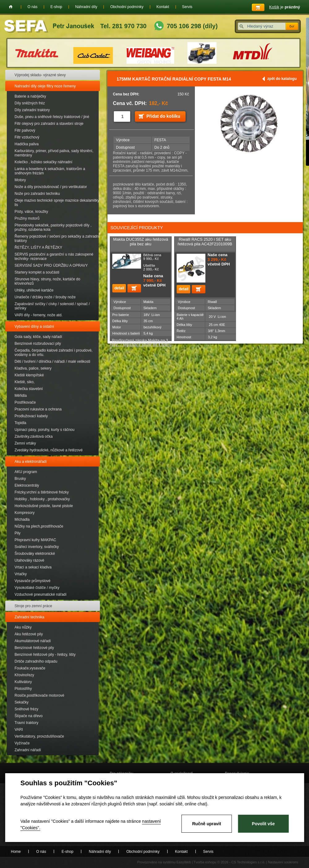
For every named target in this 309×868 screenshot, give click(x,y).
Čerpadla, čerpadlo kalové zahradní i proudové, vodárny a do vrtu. (54, 353)
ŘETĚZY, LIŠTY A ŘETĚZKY (38, 248)
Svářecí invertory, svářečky (37, 547)
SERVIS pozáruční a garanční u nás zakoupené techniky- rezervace (54, 256)
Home (11, 7)
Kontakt (163, 7)
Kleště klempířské (29, 375)
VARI (19, 730)
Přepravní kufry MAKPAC (35, 540)
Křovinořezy (24, 675)
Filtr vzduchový (27, 137)
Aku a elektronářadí (31, 462)
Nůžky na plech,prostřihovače (39, 526)
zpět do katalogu (282, 79)
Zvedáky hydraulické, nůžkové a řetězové (49, 450)
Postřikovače (25, 402)
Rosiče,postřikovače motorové (39, 695)
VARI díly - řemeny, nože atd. (39, 315)
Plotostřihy (23, 689)
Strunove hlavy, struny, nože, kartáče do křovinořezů (47, 281)
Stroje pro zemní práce (33, 606)
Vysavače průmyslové (32, 581)
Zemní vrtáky (25, 443)
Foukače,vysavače (30, 668)
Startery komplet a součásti (37, 272)
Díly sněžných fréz (30, 103)
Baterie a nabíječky (30, 96)
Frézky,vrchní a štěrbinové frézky (42, 492)
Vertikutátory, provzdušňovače (39, 736)
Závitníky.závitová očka (34, 436)
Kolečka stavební (29, 389)
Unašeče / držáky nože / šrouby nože (45, 297)
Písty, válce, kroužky (31, 212)
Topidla (20, 423)
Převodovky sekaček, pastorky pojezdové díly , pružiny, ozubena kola (53, 227)
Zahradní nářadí (28, 750)
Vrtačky (21, 574)
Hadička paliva (27, 144)
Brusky (20, 479)
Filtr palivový (25, 130)
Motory (20, 180)
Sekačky (21, 702)
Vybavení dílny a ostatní (34, 327)
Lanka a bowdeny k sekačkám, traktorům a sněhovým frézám (50, 171)
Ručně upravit (206, 824)
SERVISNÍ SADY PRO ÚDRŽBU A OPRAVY (51, 265)
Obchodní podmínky (127, 7)
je (285, 7)
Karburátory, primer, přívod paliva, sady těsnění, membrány (54, 153)
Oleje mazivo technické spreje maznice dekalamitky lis (57, 203)
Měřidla (21, 396)
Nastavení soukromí (283, 862)
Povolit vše (263, 824)
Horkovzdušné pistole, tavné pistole (44, 506)
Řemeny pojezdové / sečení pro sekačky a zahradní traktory (57, 239)
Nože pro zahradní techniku (37, 194)
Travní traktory (26, 723)
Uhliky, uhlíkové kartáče (34, 290)
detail (119, 288)
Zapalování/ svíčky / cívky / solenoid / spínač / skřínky (52, 306)
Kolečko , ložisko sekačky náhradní (43, 162)
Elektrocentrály (27, 485)
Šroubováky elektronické (35, 554)
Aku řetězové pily (29, 634)
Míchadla (22, 519)
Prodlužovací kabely (31, 416)
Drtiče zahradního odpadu (36, 661)
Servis (187, 7)
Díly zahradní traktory (32, 110)
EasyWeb (184, 862)
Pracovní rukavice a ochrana (38, 409)
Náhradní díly (86, 7)
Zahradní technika (29, 617)
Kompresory (25, 513)
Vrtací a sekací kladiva (33, 567)
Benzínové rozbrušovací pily (38, 344)
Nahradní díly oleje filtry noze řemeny (45, 86)
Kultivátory (23, 682)
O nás (32, 7)
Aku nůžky (23, 627)
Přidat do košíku (163, 116)
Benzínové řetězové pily (34, 648)
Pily (17, 533)
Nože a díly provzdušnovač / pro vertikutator (51, 187)
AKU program (26, 472)
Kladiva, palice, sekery (33, 368)
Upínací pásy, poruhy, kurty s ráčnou (45, 430)
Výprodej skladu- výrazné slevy (40, 75)
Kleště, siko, (25, 382)
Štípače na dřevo (29, 716)
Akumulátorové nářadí (33, 641)
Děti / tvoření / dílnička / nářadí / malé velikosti (52, 362)
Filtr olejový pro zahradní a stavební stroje (49, 124)
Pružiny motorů (27, 218)
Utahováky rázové (29, 560)
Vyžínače (22, 743)
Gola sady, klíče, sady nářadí (38, 337)
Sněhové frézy (26, 709)
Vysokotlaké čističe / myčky (37, 588)
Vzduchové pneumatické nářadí (41, 594)
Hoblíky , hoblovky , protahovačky (42, 499)
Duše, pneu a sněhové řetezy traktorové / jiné (52, 117)
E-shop (56, 7)
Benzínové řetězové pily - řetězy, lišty (45, 655)
